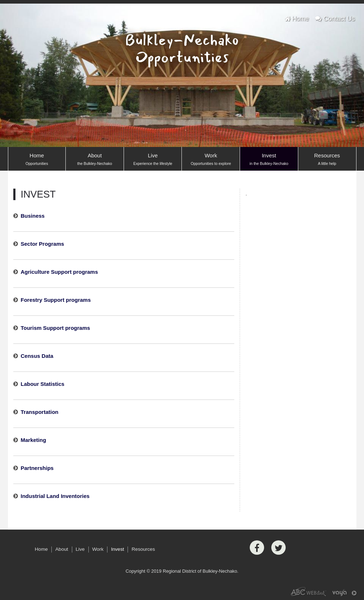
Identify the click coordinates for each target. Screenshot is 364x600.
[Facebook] (257, 548)
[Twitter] (278, 548)
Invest (269, 160)
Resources (327, 160)
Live (153, 160)
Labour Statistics (43, 384)
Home (297, 19)
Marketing (34, 440)
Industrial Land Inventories (55, 496)
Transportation (40, 412)
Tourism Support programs (56, 328)
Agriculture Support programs (59, 272)
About (95, 160)
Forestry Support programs (56, 300)
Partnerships (37, 468)
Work (211, 160)
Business (33, 216)
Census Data (37, 356)
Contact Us (335, 19)
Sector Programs (43, 244)
